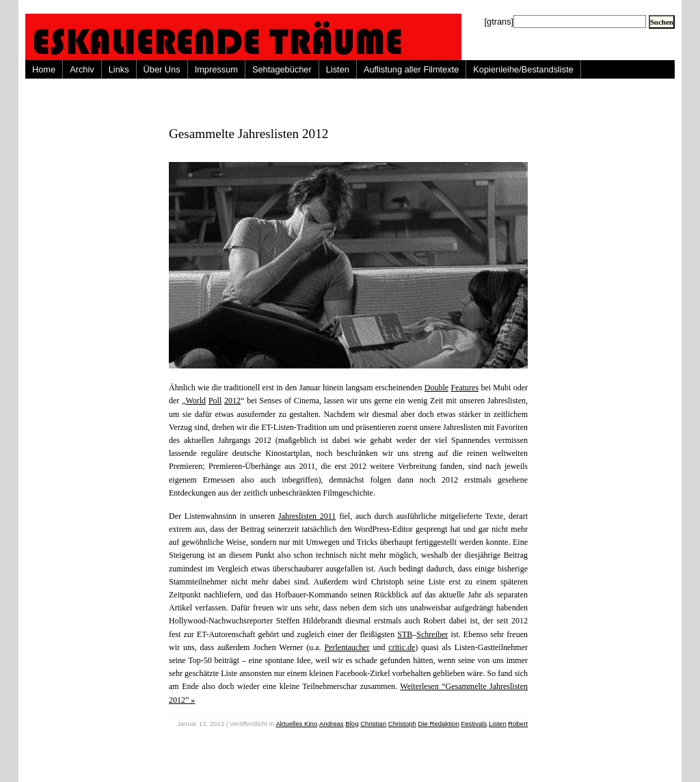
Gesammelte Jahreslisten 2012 (248, 134)
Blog (352, 724)
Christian (373, 724)
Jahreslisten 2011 (307, 516)
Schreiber (432, 634)
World (196, 401)
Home (44, 69)
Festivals (474, 724)
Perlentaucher (347, 647)
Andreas (332, 724)
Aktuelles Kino (296, 724)
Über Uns (162, 69)
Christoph (402, 724)
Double (436, 388)
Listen (338, 69)
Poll (215, 401)
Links (119, 69)
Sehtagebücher (282, 69)
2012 (232, 401)
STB (405, 634)
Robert (518, 724)
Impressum (216, 69)
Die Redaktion (438, 724)
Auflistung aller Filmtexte (411, 69)
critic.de (402, 647)
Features (465, 388)
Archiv (82, 69)
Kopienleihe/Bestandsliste (523, 69)
